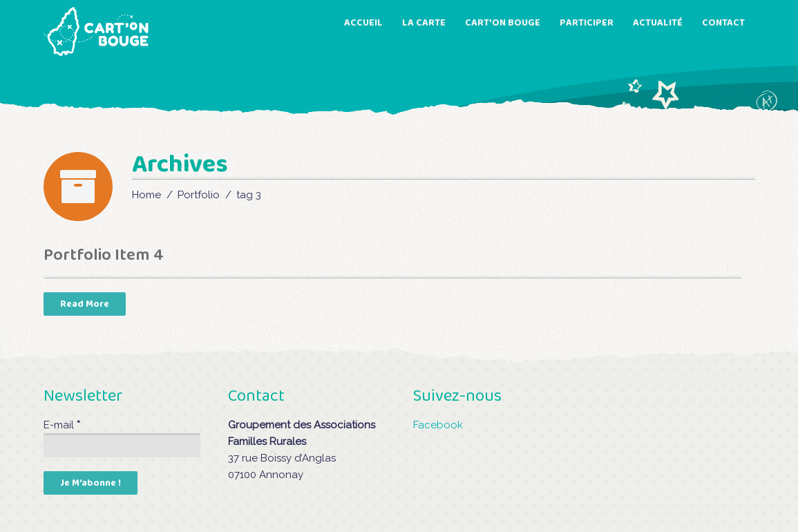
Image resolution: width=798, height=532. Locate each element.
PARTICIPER (587, 23)
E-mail (62, 425)
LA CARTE (424, 23)
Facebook (438, 425)
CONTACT (723, 23)
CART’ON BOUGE (503, 23)
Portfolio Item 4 (104, 255)
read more (85, 304)
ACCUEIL (363, 23)
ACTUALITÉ (658, 23)
